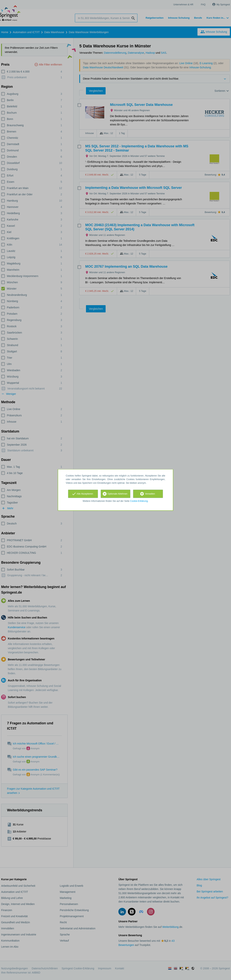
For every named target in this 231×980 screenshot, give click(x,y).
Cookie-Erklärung (139, 501)
